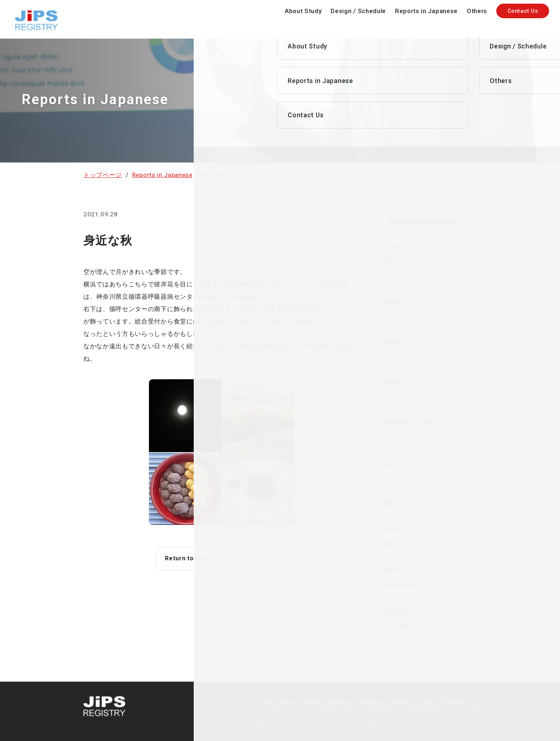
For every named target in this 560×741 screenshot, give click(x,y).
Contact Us (523, 11)
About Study (303, 11)
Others (477, 11)
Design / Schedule (358, 11)
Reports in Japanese (426, 11)
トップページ (103, 175)
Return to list (186, 559)
